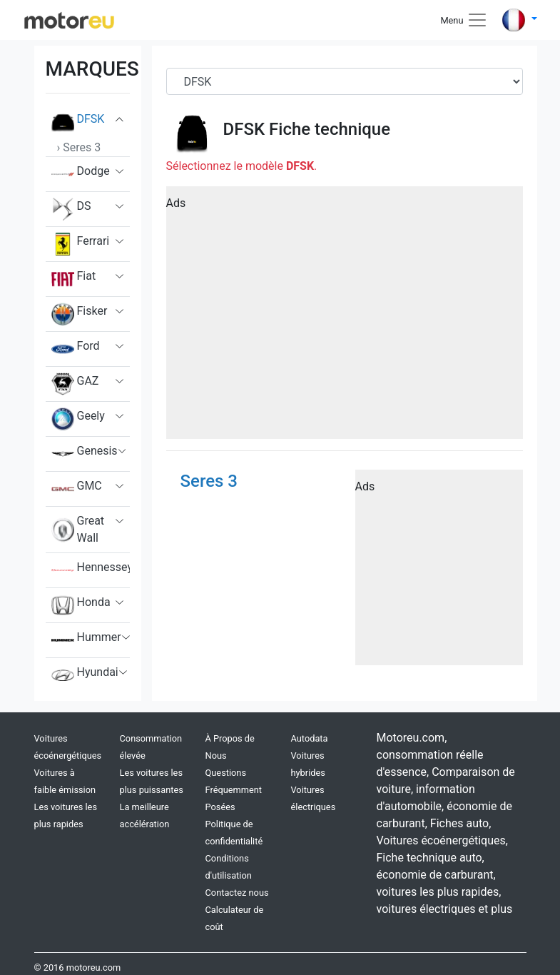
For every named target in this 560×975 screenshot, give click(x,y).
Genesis (85, 454)
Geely (78, 419)
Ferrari (81, 244)
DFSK (78, 122)
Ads (176, 203)
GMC (77, 489)
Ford (76, 349)
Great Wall (78, 530)
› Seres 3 (79, 147)
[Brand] (345, 81)
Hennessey (91, 570)
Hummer (86, 640)
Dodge (81, 174)
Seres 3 (209, 481)
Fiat (74, 279)
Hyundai (85, 675)
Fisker (80, 314)
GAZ (75, 384)
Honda (81, 605)
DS (71, 209)
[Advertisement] (345, 318)
